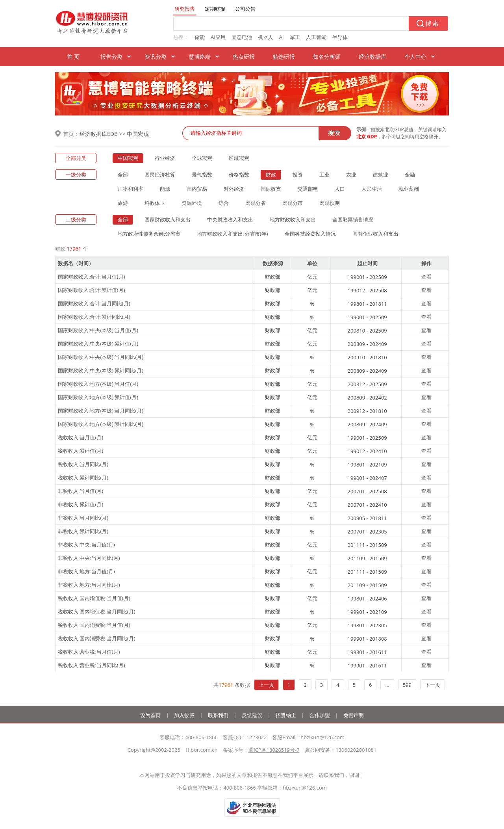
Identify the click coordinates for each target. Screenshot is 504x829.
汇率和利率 (131, 189)
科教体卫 (155, 203)
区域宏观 (239, 158)
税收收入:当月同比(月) (83, 464)
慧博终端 (200, 57)
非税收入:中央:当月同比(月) (89, 558)
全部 (123, 175)
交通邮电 (308, 189)
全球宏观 (202, 158)
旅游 (123, 203)
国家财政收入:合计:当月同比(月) (94, 303)
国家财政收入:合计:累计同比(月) (94, 317)
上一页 (266, 685)
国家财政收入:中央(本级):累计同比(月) (101, 370)
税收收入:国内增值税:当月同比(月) (97, 612)
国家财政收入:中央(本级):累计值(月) (98, 344)
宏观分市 (293, 203)
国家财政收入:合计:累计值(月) (92, 290)
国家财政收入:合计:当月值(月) (92, 277)
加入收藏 (184, 715)
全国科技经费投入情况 (310, 234)
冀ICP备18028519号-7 (274, 750)
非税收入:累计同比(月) (83, 531)
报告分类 (111, 57)
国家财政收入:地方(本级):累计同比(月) (101, 424)
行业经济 (165, 158)
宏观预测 (330, 203)
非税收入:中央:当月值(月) (86, 545)
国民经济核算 (160, 175)
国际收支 (271, 189)
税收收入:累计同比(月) (83, 478)
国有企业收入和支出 (375, 234)
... (387, 685)
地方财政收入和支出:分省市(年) (232, 234)
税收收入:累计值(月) (81, 451)
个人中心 (415, 57)
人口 (340, 189)
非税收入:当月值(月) (81, 491)
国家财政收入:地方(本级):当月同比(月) (101, 411)
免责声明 (354, 715)
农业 (351, 175)
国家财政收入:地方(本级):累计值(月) (98, 397)
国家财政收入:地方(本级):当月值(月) (98, 384)
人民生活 (372, 189)
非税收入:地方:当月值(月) (86, 571)
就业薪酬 (409, 189)
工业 (324, 175)
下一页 (433, 685)
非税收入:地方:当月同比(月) (89, 585)
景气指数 (202, 175)
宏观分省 (256, 203)
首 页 (73, 57)
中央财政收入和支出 (230, 219)
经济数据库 (372, 57)
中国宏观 (138, 134)
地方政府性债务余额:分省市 (149, 234)
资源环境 (192, 203)
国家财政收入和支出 (168, 219)
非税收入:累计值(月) (81, 504)
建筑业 (381, 175)
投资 (298, 175)
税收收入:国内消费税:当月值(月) (94, 625)
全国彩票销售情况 (353, 219)
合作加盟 (320, 715)
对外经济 (234, 189)
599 (407, 685)
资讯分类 (156, 57)
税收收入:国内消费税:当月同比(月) (97, 638)
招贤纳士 (286, 715)
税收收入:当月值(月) (81, 437)
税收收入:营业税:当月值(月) (89, 652)
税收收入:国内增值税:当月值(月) (94, 598)
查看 (426, 277)
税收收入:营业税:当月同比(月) (92, 665)
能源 (165, 189)
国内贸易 (197, 189)
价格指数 (239, 175)
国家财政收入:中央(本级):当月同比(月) (101, 357)
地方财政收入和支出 (293, 219)
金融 (410, 175)
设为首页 (150, 715)
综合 (224, 203)
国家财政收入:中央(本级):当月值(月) (98, 330)
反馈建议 (252, 715)
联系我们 (218, 715)
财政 (271, 175)
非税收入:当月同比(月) (83, 518)
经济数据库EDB (99, 134)
